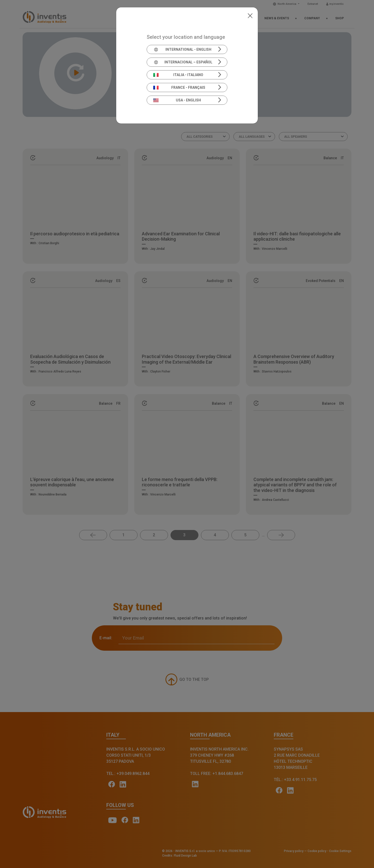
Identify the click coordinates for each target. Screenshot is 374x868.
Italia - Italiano (178, 75)
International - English (182, 49)
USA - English (177, 100)
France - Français (179, 87)
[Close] (250, 15)
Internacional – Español (183, 62)
